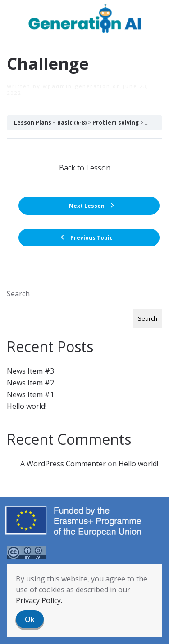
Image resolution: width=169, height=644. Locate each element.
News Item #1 (30, 394)
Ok (30, 619)
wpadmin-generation (77, 86)
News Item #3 (30, 371)
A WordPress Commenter (63, 464)
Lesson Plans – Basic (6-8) (50, 123)
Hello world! (27, 406)
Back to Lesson (85, 168)
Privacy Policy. (39, 600)
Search (18, 294)
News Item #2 (30, 383)
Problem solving (116, 123)
